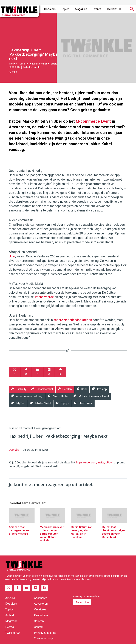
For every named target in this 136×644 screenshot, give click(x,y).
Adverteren (41, 604)
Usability (24, 64)
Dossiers (50, 9)
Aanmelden (82, 602)
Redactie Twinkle (31, 67)
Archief (10, 615)
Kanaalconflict (40, 64)
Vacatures (40, 609)
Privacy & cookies (45, 633)
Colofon (39, 621)
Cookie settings (44, 638)
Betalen (54, 64)
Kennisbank (41, 615)
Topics (65, 9)
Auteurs (10, 598)
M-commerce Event (93, 121)
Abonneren (41, 598)
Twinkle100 (114, 9)
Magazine (81, 9)
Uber (12, 256)
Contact (39, 627)
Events (97, 9)
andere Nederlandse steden (73, 320)
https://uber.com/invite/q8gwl (95, 462)
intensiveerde (44, 297)
